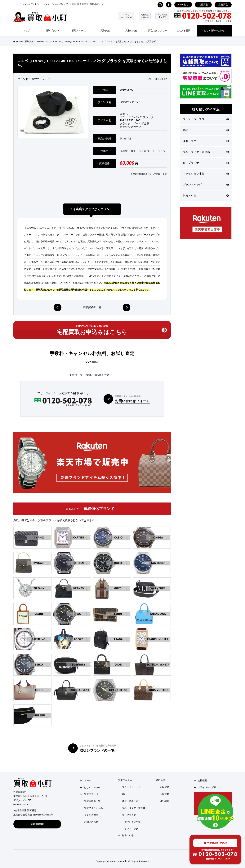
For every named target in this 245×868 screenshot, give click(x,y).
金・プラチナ (206, 163)
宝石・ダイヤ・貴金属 (206, 152)
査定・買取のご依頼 (214, 31)
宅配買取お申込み (215, 843)
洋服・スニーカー (206, 141)
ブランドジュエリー (206, 119)
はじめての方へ (92, 787)
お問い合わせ (91, 822)
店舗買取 (223, 5)
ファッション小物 (206, 174)
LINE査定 (183, 5)
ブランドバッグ (206, 185)
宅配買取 (203, 5)
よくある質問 (184, 31)
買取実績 (105, 31)
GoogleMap (37, 824)
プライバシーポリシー (209, 787)
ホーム (88, 780)
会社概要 (202, 780)
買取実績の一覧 (92, 307)
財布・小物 (206, 196)
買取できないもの (157, 31)
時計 (206, 130)
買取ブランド (53, 31)
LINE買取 (165, 801)
